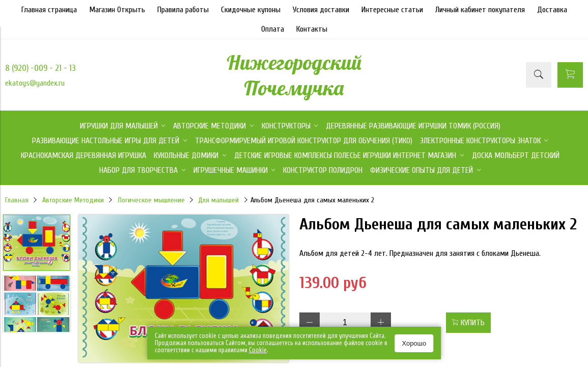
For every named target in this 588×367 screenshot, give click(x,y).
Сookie (258, 350)
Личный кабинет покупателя (480, 10)
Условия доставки (321, 10)
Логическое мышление (151, 200)
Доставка (552, 10)
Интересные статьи (392, 10)
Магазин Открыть (117, 10)
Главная (17, 200)
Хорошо (414, 343)
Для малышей (218, 200)
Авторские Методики (73, 200)
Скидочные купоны (251, 10)
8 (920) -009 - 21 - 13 (40, 68)
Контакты (312, 29)
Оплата (273, 29)
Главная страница (49, 10)
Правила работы (183, 10)
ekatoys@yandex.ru (35, 83)
